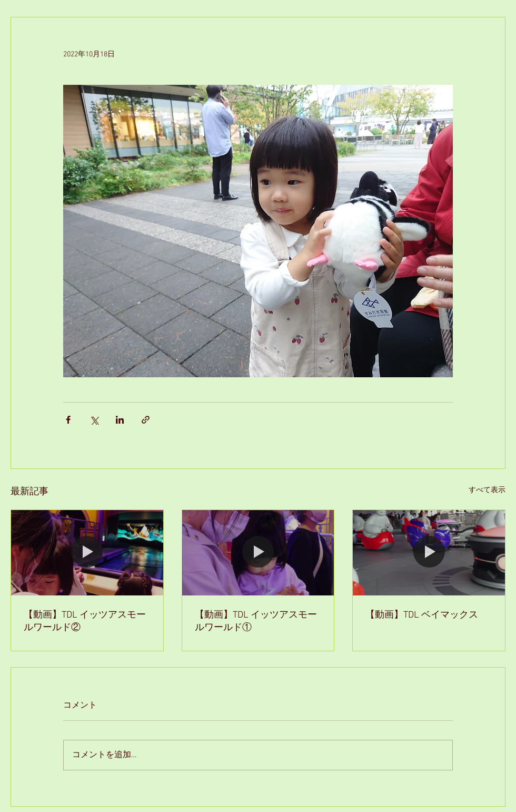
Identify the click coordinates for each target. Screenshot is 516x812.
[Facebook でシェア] (68, 420)
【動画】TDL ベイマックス (422, 615)
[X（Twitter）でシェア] (94, 420)
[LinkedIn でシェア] (120, 420)
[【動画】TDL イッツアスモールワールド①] (258, 553)
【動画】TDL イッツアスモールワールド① (256, 622)
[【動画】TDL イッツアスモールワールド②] (87, 553)
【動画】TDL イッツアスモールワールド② (85, 622)
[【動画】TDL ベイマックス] (429, 553)
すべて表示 (487, 490)
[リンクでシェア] (146, 420)
